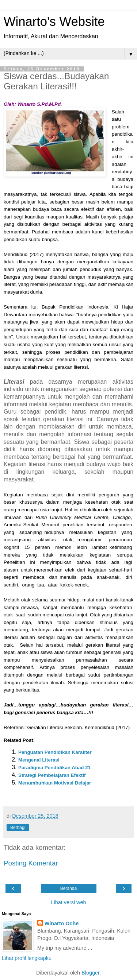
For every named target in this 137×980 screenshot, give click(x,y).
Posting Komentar (31, 863)
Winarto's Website (54, 22)
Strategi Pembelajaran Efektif (52, 775)
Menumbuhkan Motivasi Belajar (55, 783)
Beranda (68, 888)
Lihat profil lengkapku (27, 958)
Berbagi (18, 828)
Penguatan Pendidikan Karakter (55, 752)
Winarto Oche (62, 923)
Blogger (90, 973)
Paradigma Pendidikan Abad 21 (54, 768)
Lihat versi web (69, 902)
